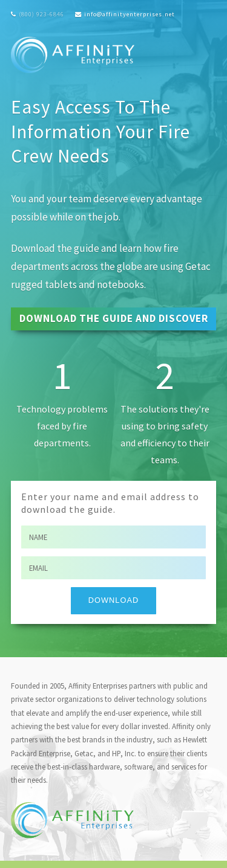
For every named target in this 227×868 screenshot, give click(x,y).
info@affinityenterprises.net (130, 14)
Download (113, 600)
